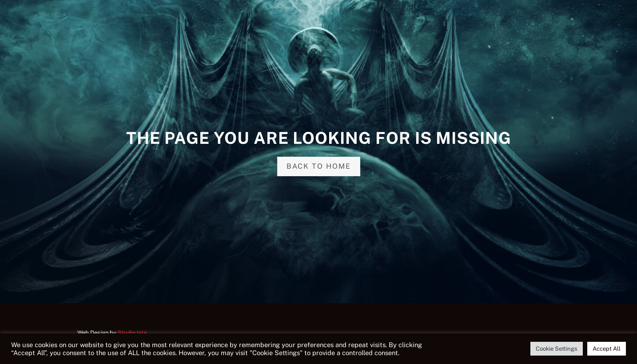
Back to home (319, 166)
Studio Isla (132, 333)
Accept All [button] (607, 349)
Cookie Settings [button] (557, 349)
